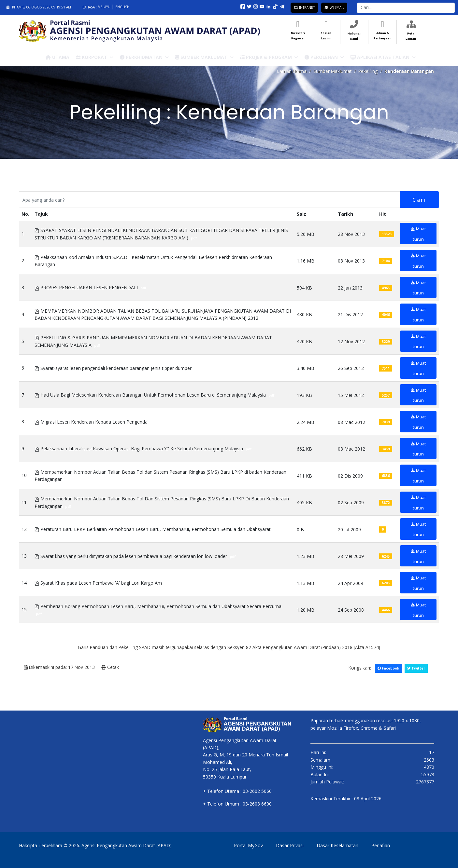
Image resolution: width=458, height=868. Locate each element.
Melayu (105, 7)
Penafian (381, 845)
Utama (57, 57)
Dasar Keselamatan (337, 845)
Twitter (416, 668)
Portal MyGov (248, 845)
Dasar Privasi (290, 845)
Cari (419, 200)
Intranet (304, 7)
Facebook (388, 668)
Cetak (111, 667)
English (122, 7)
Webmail (334, 7)
